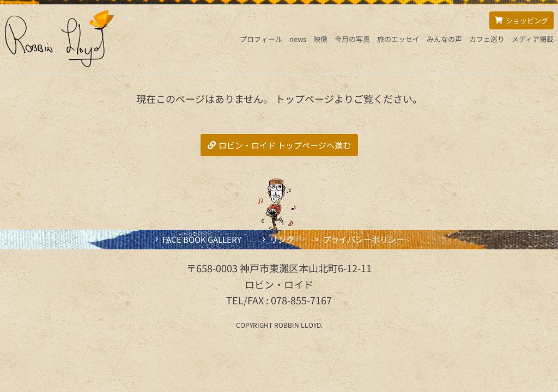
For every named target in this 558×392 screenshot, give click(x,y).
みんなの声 (444, 39)
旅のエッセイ (398, 39)
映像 (320, 39)
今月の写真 (352, 39)
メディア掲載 (533, 39)
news (298, 39)
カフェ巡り (487, 39)
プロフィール (261, 39)
